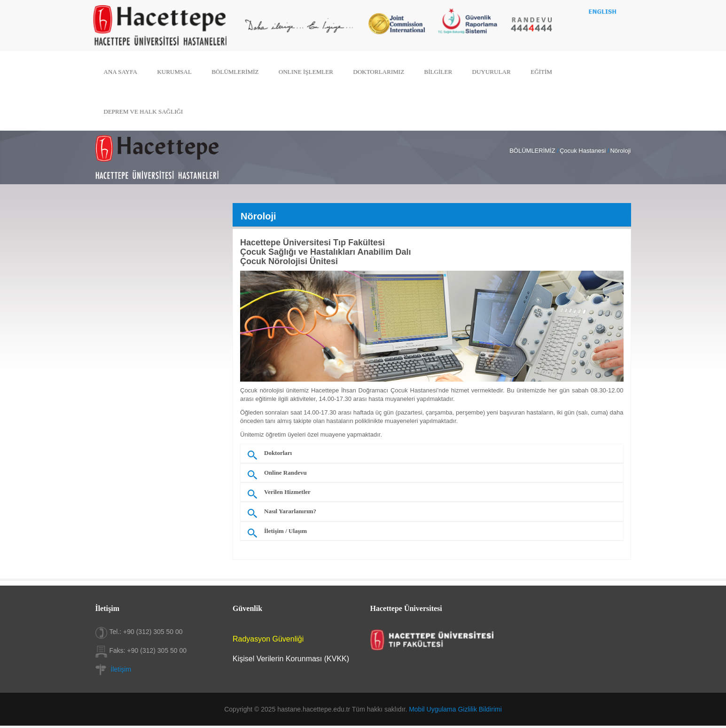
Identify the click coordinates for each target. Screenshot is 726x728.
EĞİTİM (537, 72)
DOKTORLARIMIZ (378, 72)
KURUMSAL (180, 72)
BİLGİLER (436, 72)
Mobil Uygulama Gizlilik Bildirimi (455, 709)
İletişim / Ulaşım (285, 531)
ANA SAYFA (127, 72)
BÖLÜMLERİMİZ (239, 72)
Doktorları (278, 453)
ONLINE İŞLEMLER (308, 72)
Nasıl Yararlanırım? (290, 511)
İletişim (121, 669)
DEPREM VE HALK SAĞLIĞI (149, 110)
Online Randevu (285, 473)
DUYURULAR (488, 72)
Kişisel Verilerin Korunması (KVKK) (291, 659)
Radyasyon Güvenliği (268, 639)
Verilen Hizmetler (287, 492)
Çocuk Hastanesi (583, 151)
